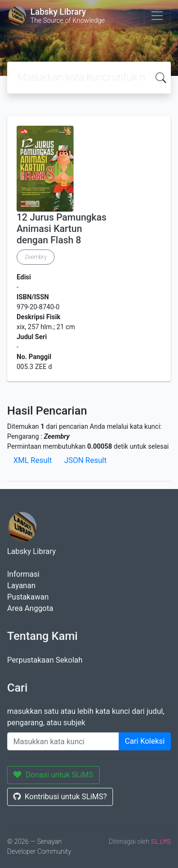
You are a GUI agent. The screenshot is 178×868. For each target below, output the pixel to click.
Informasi (23, 574)
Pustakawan (28, 597)
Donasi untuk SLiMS (53, 775)
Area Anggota (30, 608)
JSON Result (85, 460)
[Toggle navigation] (157, 16)
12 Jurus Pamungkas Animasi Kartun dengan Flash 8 (61, 229)
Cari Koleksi (145, 741)
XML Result (33, 460)
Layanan (21, 586)
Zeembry (36, 257)
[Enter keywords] (63, 741)
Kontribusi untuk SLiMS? (60, 797)
